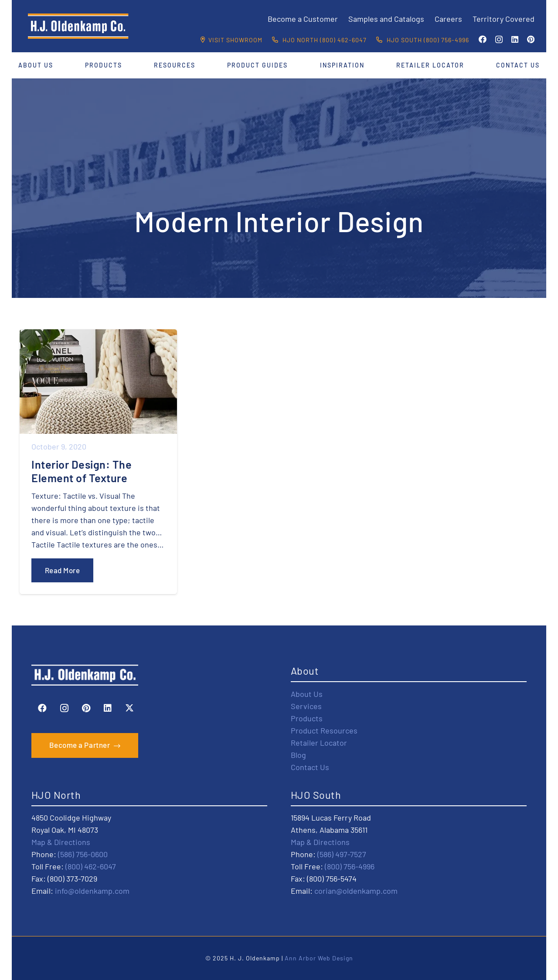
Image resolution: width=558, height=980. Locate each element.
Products (307, 718)
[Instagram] (499, 40)
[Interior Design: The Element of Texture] (98, 462)
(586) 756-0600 (83, 854)
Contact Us (310, 767)
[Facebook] (483, 39)
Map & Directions (61, 842)
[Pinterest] (531, 39)
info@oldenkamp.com (92, 891)
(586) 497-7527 (342, 854)
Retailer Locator (319, 743)
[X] (129, 708)
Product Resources (324, 730)
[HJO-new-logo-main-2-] (78, 26)
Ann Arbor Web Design (319, 958)
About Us (307, 694)
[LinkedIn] (515, 39)
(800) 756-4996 (350, 866)
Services (306, 706)
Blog (298, 755)
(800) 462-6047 (91, 866)
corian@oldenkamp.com (356, 891)
